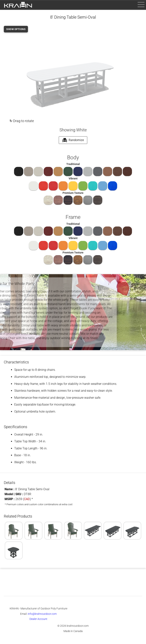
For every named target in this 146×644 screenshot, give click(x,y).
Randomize (73, 140)
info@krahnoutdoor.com (42, 614)
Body (73, 157)
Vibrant (73, 178)
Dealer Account (38, 619)
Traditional (73, 164)
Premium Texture (73, 193)
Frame (73, 217)
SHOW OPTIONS (16, 29)
